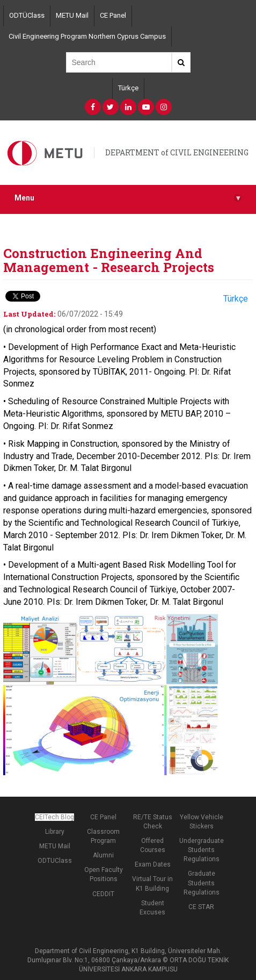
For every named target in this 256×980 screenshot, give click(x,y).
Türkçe (128, 88)
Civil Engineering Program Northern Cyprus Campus (87, 36)
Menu (128, 198)
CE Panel (113, 15)
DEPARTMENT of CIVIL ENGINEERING (177, 152)
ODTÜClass (27, 15)
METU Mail (72, 15)
